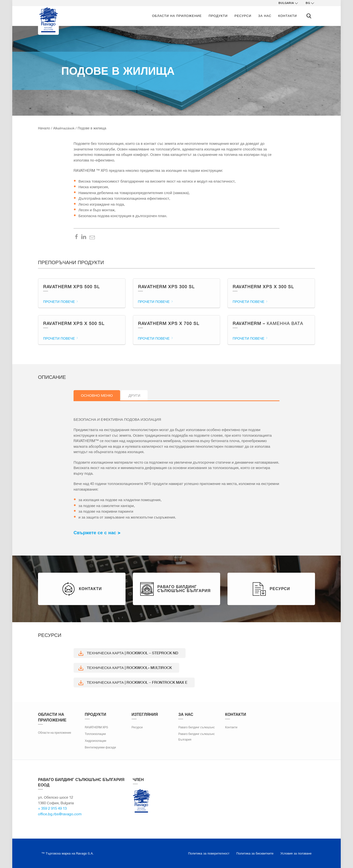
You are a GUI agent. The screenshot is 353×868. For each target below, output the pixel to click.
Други (134, 395)
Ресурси (243, 16)
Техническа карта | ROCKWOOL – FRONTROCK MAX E (133, 683)
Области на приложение (177, 16)
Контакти (288, 16)
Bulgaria (289, 3)
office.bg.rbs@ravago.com (60, 814)
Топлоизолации (95, 734)
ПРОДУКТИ (218, 16)
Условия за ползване (296, 853)
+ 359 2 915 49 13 (52, 808)
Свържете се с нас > (97, 533)
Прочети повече (61, 302)
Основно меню (97, 395)
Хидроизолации (96, 741)
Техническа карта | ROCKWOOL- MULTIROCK (125, 668)
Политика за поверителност (209, 853)
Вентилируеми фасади (100, 747)
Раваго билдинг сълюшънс (196, 727)
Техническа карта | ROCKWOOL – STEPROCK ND (128, 653)
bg (310, 3)
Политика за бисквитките (255, 853)
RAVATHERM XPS (96, 727)
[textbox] (176, 533)
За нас (265, 16)
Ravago (141, 801)
